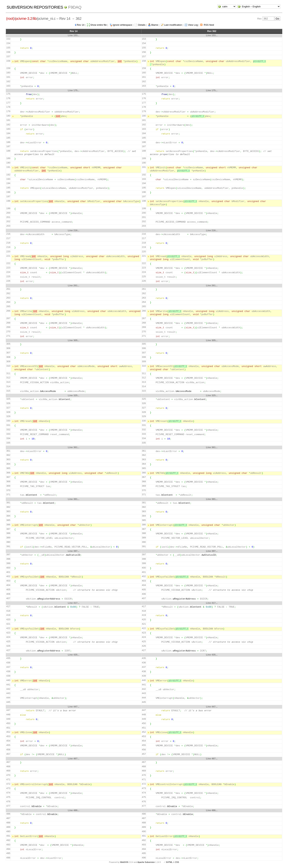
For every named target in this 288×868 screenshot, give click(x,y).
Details (142, 25)
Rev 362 (212, 31)
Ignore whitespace (122, 25)
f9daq (75, 7)
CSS (177, 862)
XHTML (169, 862)
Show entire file (99, 25)
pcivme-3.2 (24, 19)
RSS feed (209, 25)
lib (35, 19)
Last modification (173, 25)
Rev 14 (81, 25)
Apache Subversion (146, 862)
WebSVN (124, 862)
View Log (193, 25)
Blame (155, 25)
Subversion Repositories (35, 7)
